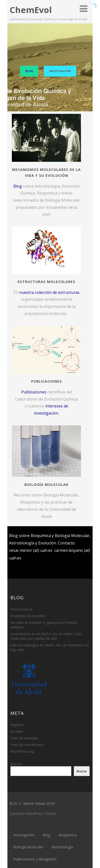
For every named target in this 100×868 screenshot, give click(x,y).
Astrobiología (62, 847)
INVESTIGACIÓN (60, 71)
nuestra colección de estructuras (49, 292)
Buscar (16, 764)
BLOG (29, 71)
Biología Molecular (28, 847)
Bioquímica (67, 835)
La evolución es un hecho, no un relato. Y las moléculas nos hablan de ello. (46, 636)
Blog (18, 186)
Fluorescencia (21, 609)
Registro (17, 725)
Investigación (24, 835)
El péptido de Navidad (28, 616)
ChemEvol (31, 10)
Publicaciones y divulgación (35, 859)
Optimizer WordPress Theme (33, 814)
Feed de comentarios (27, 745)
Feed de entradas (24, 738)
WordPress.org (22, 751)
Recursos (22, 495)
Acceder (17, 731)
